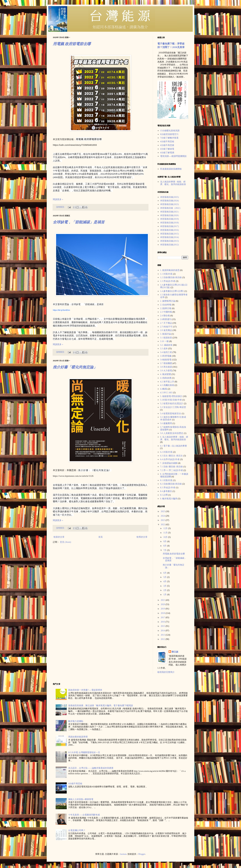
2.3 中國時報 (166, 312)
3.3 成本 (164, 349)
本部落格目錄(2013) (169, 241)
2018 (163, 613)
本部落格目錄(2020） (170, 215)
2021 (163, 600)
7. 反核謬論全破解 (169, 463)
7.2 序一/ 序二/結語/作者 (172, 470)
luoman (123, 854)
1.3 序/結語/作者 (168, 281)
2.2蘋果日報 (166, 308)
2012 (163, 639)
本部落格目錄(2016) (169, 230)
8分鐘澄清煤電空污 (169, 134)
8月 (165, 546)
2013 (163, 635)
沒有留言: (61, 207)
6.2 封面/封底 (166, 452)
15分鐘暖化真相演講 (170, 131)
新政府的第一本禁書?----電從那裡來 (85, 690)
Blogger (142, 854)
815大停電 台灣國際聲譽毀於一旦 (84, 752)
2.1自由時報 (166, 305)
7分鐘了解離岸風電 (169, 138)
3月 (165, 586)
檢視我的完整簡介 (166, 672)
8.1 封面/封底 (166, 480)
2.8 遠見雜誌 (166, 330)
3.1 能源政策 (166, 338)
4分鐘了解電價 (167, 153)
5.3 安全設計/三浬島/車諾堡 (173, 407)
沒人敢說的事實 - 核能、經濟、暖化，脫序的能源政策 (173, 183)
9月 (165, 541)
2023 (163, 520)
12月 (166, 528)
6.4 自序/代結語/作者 (170, 459)
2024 (163, 516)
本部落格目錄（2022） (171, 208)
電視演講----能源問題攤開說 (173, 156)
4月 (165, 581)
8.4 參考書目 (166, 491)
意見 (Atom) (66, 542)
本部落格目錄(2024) (169, 201)
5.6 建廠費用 (166, 423)
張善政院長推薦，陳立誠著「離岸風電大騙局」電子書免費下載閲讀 (101, 706)
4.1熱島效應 (166, 378)
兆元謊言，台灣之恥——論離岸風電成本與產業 (91, 768)
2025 (163, 511)
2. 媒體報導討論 (168, 301)
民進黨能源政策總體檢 (171, 169)
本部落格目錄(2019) (169, 219)
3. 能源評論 (166, 334)
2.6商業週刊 (166, 319)
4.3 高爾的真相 (167, 385)
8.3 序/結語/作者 (168, 488)
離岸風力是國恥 (76, 721)
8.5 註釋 (164, 495)
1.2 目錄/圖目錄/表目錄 (171, 277)
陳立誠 (175, 652)
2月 (165, 590)
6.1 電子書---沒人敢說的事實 (174, 446)
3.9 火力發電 (166, 371)
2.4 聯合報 (165, 316)
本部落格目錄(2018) (169, 223)
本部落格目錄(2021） (170, 212)
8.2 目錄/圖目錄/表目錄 (171, 484)
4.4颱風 (164, 389)
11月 (166, 533)
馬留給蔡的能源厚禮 (78, 737)
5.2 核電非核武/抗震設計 (172, 404)
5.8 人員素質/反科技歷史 (172, 433)
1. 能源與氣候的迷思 (170, 270)
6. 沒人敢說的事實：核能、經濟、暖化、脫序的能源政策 (174, 438)
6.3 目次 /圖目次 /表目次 (172, 456)
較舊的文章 (142, 537)
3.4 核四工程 (166, 352)
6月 (165, 573)
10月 (166, 537)
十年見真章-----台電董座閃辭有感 (84, 815)
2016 (163, 622)
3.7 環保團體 (166, 363)
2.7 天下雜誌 (166, 323)
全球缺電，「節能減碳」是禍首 (79, 222)
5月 (165, 577)
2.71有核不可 (166, 327)
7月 (165, 550)
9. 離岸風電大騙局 (169, 499)
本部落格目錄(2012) (169, 245)
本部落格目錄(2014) (169, 237)
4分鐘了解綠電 (167, 149)
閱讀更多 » (58, 199)
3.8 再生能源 (166, 367)
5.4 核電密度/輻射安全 (171, 414)
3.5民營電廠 (166, 356)
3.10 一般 (164, 341)
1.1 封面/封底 (166, 274)
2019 (163, 609)
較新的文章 (59, 537)
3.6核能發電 (166, 360)
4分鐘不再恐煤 (167, 145)
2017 (163, 617)
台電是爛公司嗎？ (77, 830)
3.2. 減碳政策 (166, 345)
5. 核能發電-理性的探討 (171, 396)
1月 (165, 595)
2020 (163, 604)
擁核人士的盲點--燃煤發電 (81, 799)
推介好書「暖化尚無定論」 (75, 367)
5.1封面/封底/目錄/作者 (171, 400)
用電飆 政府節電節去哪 (72, 44)
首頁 (101, 537)
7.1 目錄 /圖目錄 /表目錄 (172, 467)
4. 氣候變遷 (166, 374)
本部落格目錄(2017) (169, 226)
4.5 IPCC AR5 (166, 393)
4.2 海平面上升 (167, 382)
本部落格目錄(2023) (169, 204)
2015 (163, 626)
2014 (163, 631)
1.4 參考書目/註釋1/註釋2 (172, 291)
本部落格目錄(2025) (169, 197)
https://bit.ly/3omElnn (61, 310)
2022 (163, 525)
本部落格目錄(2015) (169, 234)
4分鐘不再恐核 (167, 142)
